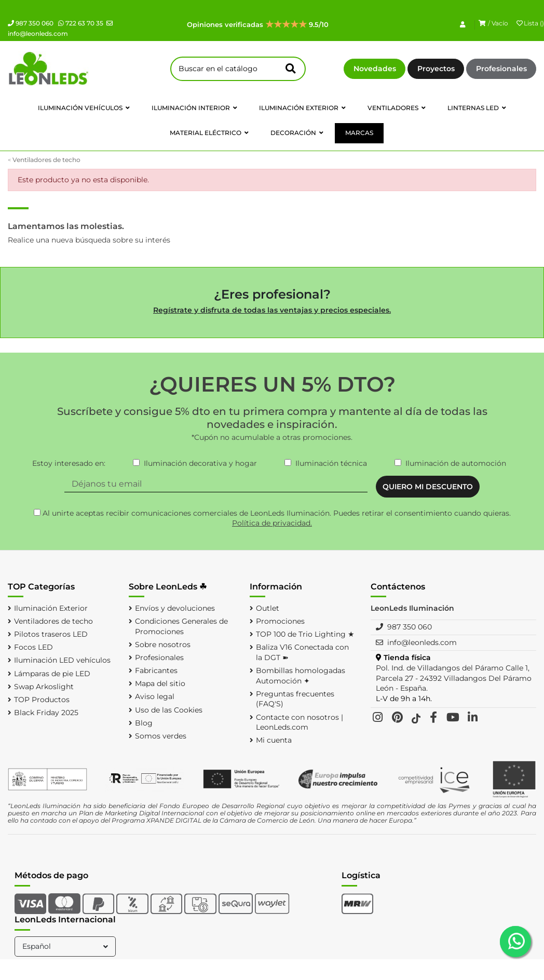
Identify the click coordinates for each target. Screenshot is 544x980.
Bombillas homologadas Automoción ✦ (301, 676)
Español (66, 946)
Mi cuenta (274, 740)
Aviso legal (155, 696)
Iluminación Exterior (51, 608)
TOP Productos (42, 700)
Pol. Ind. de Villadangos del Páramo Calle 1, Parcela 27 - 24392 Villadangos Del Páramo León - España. (454, 678)
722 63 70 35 (81, 23)
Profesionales (501, 69)
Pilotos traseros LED (51, 634)
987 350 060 (31, 23)
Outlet (268, 608)
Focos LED (33, 647)
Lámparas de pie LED (52, 674)
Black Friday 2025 (46, 713)
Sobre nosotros (163, 645)
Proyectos (436, 69)
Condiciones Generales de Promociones (181, 626)
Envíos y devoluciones (175, 608)
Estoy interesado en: (69, 463)
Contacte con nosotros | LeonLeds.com (300, 722)
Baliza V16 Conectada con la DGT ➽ (302, 652)
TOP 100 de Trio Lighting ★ (305, 634)
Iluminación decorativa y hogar (200, 463)
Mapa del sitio (160, 683)
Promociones (280, 621)
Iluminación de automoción (456, 463)
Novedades (375, 69)
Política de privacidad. (272, 523)
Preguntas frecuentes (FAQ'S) (295, 699)
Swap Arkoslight (44, 687)
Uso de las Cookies (169, 710)
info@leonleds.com (422, 642)
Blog (144, 723)
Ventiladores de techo (53, 621)
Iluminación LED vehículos (62, 660)
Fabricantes (156, 670)
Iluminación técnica (331, 463)
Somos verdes (161, 736)
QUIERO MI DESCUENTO (428, 487)
